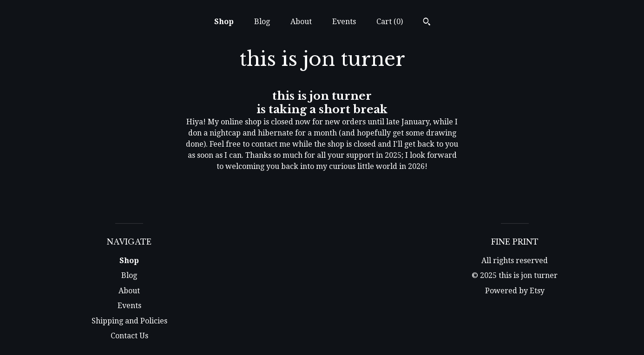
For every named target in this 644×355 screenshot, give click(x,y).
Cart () (390, 22)
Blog (262, 22)
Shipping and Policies (129, 321)
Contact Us (129, 336)
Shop (224, 22)
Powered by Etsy (515, 291)
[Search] (427, 23)
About (301, 22)
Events (344, 22)
